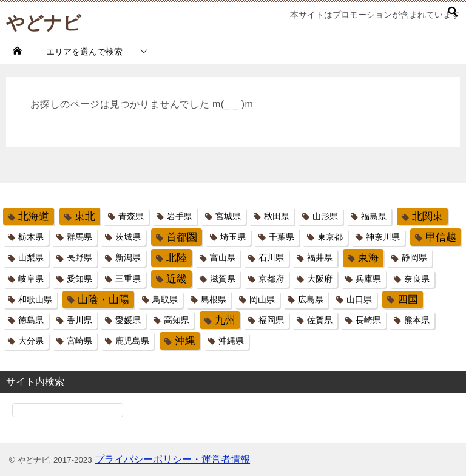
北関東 (427, 216)
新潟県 (128, 257)
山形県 (325, 216)
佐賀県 (320, 320)
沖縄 (185, 341)
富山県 (223, 257)
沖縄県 (231, 341)
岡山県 (262, 299)
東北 (85, 216)
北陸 (177, 258)
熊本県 (417, 320)
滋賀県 (223, 279)
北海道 (34, 216)
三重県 (128, 279)
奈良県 (417, 279)
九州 (225, 320)
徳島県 (31, 320)
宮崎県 (79, 341)
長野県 (79, 257)
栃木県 (31, 237)
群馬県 (79, 237)
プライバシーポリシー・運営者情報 (172, 459)
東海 (368, 258)
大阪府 (320, 279)
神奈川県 (383, 237)
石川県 (271, 257)
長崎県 (368, 320)
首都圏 (182, 237)
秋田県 (277, 216)
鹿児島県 (132, 341)
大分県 (31, 341)
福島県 (374, 216)
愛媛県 (128, 320)
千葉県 (282, 237)
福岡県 (271, 320)
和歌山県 (35, 299)
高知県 (177, 320)
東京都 (330, 237)
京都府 (271, 279)
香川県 (79, 320)
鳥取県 (165, 299)
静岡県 (414, 257)
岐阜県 (31, 279)
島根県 (214, 299)
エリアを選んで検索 (84, 52)
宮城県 (228, 216)
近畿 (177, 279)
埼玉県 (233, 237)
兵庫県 (368, 279)
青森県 (131, 216)
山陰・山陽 (103, 300)
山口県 (359, 299)
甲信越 (441, 237)
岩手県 (180, 216)
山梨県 (31, 257)
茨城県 (128, 237)
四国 (408, 300)
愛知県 (79, 279)
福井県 (320, 257)
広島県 (311, 299)
